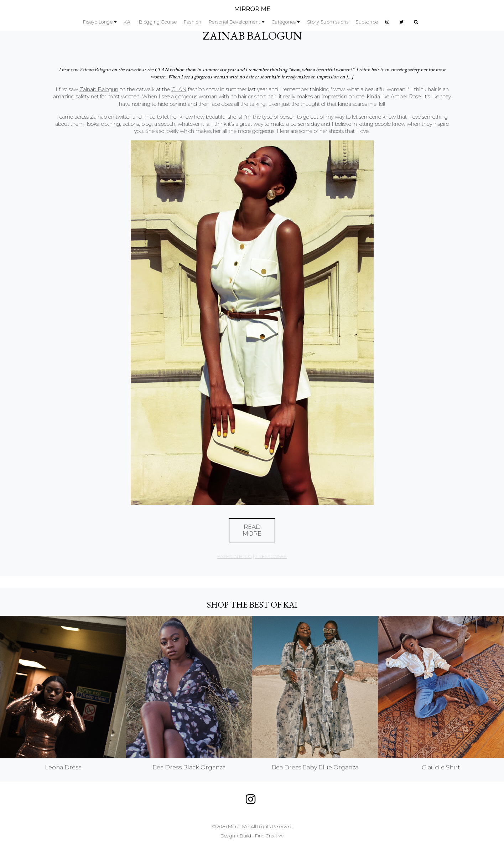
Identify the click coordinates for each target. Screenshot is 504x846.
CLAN (179, 89)
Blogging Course (158, 22)
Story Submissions (328, 22)
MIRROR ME (252, 9)
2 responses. (271, 556)
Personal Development (235, 22)
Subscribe (367, 22)
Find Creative (269, 836)
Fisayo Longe (98, 22)
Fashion (193, 22)
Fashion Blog (235, 556)
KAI (128, 22)
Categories (284, 22)
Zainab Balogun (252, 36)
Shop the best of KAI (252, 605)
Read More (252, 530)
